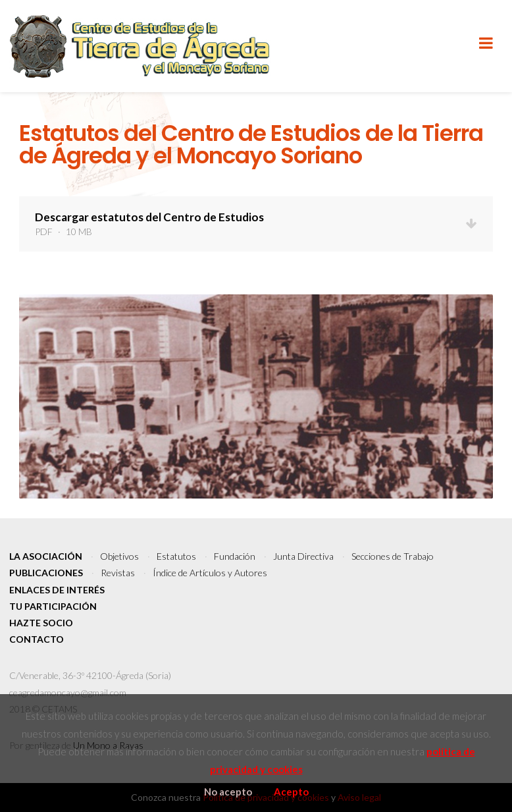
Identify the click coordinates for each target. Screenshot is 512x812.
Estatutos (176, 556)
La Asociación (46, 556)
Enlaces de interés (57, 590)
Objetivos (119, 556)
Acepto (291, 792)
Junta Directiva (303, 556)
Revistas (118, 573)
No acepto (228, 792)
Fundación (235, 556)
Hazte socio (41, 623)
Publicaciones (46, 573)
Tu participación (53, 606)
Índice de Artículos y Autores (210, 573)
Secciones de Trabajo (393, 556)
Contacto (37, 639)
